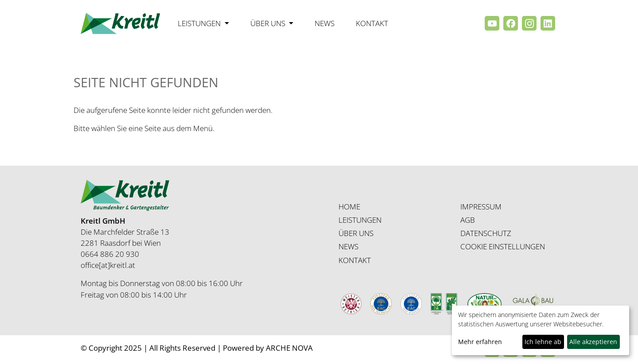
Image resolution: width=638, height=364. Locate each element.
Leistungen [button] (200, 23)
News (325, 23)
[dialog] (541, 330)
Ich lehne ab (543, 342)
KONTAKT (355, 260)
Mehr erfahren (480, 342)
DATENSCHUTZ (486, 233)
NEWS (348, 246)
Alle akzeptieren (593, 342)
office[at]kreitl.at (108, 265)
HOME (349, 207)
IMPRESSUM (481, 207)
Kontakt (372, 23)
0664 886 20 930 (110, 254)
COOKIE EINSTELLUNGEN (503, 246)
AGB (468, 220)
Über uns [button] (269, 23)
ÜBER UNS (356, 233)
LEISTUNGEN (360, 220)
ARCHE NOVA (289, 348)
